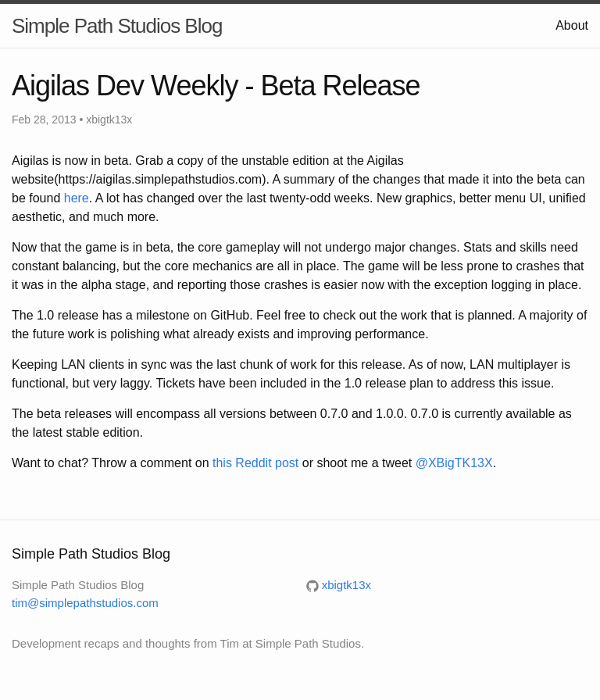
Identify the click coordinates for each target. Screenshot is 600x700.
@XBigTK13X (454, 463)
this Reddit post (255, 463)
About (572, 25)
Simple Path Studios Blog (117, 26)
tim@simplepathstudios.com (85, 603)
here (77, 198)
